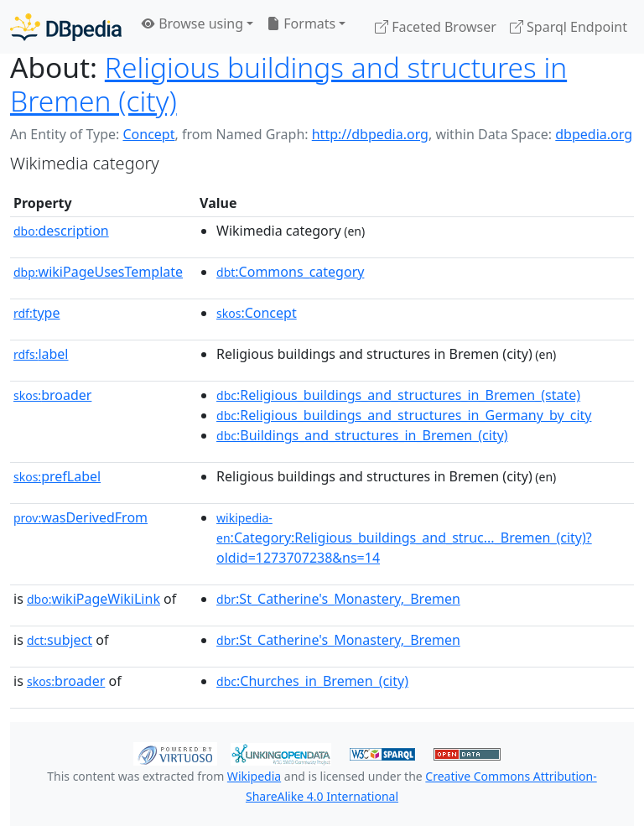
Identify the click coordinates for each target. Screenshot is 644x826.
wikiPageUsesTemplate (98, 272)
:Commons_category (290, 272)
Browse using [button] (192, 23)
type (37, 313)
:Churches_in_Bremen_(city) (312, 681)
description (61, 231)
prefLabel (57, 476)
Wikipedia (254, 776)
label (41, 354)
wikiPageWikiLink (93, 599)
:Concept (257, 313)
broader (52, 395)
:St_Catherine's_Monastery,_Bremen (338, 599)
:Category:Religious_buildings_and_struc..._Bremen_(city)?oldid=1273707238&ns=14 (404, 538)
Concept (148, 134)
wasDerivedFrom (80, 517)
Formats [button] (301, 23)
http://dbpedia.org (370, 134)
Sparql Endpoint (569, 27)
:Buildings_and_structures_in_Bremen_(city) (362, 435)
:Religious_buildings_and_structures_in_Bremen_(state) (398, 395)
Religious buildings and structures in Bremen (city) (288, 84)
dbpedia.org (594, 134)
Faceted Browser (436, 27)
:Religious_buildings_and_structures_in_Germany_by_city (404, 415)
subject (60, 640)
